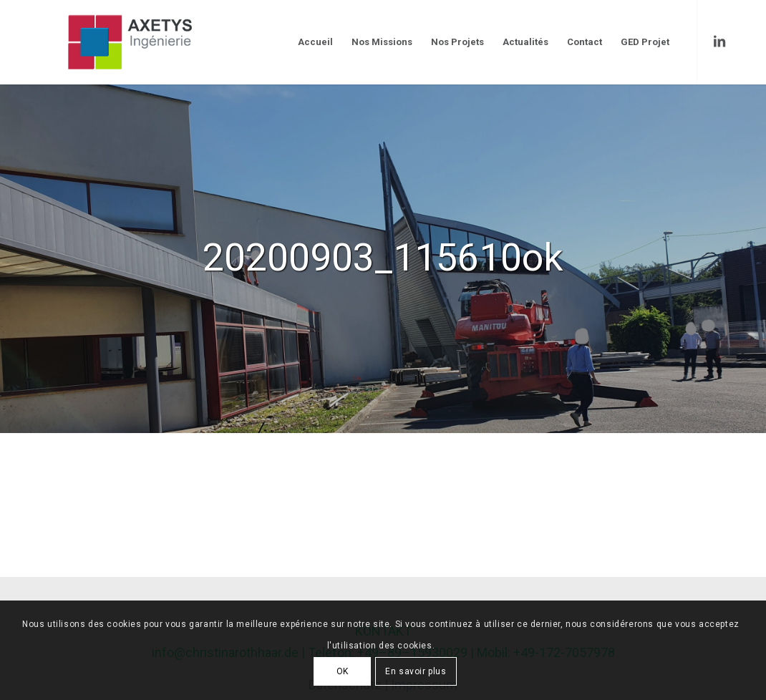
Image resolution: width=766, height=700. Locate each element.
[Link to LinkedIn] (719, 42)
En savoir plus (416, 671)
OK (343, 671)
